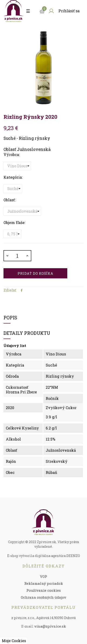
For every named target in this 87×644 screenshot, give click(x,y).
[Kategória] (13, 189)
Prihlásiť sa (69, 11)
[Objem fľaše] (12, 234)
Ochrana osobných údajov (43, 597)
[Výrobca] (17, 166)
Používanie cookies (44, 590)
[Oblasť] (22, 211)
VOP (43, 576)
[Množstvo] (17, 256)
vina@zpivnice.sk (50, 626)
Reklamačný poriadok (44, 583)
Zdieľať (22, 290)
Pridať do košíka (35, 273)
